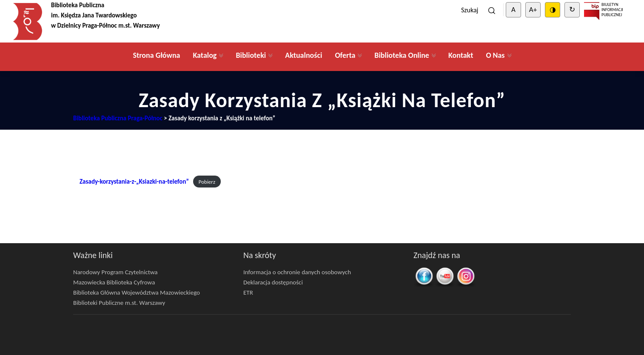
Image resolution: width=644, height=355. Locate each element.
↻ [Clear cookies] (572, 10)
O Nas (495, 55)
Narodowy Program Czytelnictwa (115, 272)
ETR (248, 293)
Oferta (345, 55)
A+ (533, 10)
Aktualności (303, 55)
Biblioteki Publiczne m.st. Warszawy (119, 303)
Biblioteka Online (402, 55)
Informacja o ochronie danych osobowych (297, 272)
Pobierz (207, 182)
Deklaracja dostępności (273, 282)
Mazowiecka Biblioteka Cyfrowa (114, 282)
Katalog (205, 55)
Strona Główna (156, 55)
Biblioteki (251, 55)
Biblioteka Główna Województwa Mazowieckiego (137, 293)
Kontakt (461, 55)
